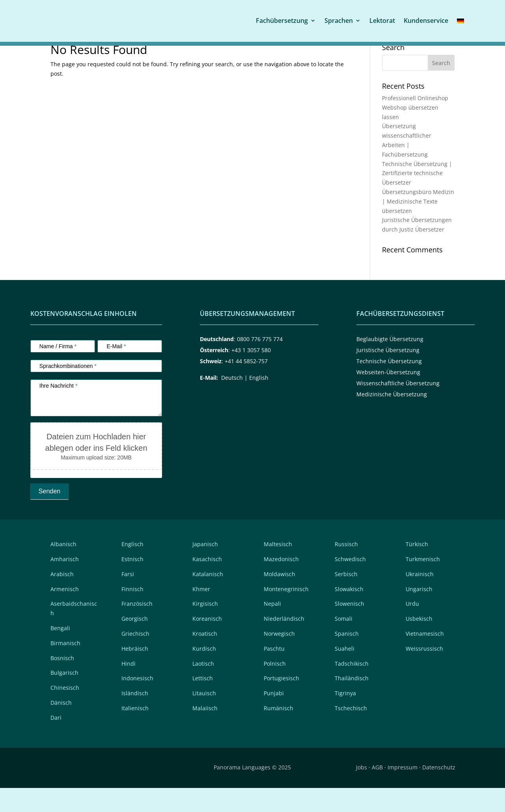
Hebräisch (135, 673)
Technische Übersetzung (389, 385)
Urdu (412, 628)
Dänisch (61, 727)
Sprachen (339, 20)
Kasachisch (207, 583)
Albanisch (63, 568)
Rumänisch (279, 732)
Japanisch (205, 568)
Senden (49, 515)
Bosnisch (62, 682)
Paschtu (274, 673)
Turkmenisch (423, 583)
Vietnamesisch (425, 658)
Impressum (403, 791)
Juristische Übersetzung (388, 374)
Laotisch (203, 687)
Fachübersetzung (282, 20)
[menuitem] (460, 21)
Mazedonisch (281, 583)
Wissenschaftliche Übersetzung (398, 407)
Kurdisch (204, 673)
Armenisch (65, 613)
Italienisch (135, 732)
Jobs (362, 791)
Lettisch (203, 702)
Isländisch (135, 717)
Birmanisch (65, 667)
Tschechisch (351, 732)
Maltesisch (278, 568)
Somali (344, 643)
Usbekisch (419, 643)
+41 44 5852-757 (246, 385)
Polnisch (275, 687)
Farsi (128, 598)
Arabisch (62, 598)
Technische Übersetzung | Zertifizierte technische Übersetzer (417, 197)
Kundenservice (426, 20)
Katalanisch (208, 598)
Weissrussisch (424, 673)
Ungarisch (419, 613)
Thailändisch (352, 702)
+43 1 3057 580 (251, 374)
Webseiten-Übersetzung (388, 396)
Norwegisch (279, 658)
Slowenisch (349, 628)
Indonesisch (137, 702)
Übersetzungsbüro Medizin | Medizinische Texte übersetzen (418, 225)
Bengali (60, 652)
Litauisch (204, 717)
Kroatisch (205, 658)
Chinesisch (65, 712)
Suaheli (345, 673)
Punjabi (274, 717)
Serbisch (346, 598)
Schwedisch (350, 583)
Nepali (272, 628)
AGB (377, 791)
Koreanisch (207, 643)
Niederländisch (284, 643)
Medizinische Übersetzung (392, 418)
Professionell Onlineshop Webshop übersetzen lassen (415, 132)
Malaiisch (205, 732)
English (259, 402)
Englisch (132, 568)
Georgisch (135, 643)
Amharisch (65, 583)
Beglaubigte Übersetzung (390, 363)
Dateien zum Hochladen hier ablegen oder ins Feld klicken (96, 466)
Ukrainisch (420, 598)
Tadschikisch (352, 687)
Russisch (346, 568)
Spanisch (347, 658)
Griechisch (135, 658)
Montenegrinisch (286, 613)
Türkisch (417, 568)
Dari (56, 742)
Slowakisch (349, 613)
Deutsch (232, 402)
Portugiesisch (281, 702)
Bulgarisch (64, 697)
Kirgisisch (205, 628)
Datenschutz (439, 791)
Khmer (201, 613)
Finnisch (132, 613)
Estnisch (132, 583)
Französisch (137, 628)
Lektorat (382, 20)
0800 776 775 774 (260, 363)
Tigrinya (345, 717)
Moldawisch (280, 598)
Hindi (129, 687)
